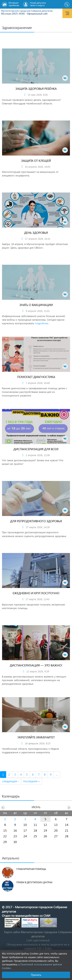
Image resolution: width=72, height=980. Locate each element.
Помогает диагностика (36, 377)
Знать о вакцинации (36, 305)
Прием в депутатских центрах (34, 882)
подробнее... (42, 323)
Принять (36, 975)
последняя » (31, 781)
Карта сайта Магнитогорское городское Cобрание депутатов (38, 934)
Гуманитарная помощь (31, 869)
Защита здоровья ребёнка (36, 88)
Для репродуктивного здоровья (36, 521)
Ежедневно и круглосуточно (36, 593)
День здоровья (36, 233)
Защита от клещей (36, 161)
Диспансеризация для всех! (36, 449)
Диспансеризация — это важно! (36, 665)
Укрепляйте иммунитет (36, 737)
